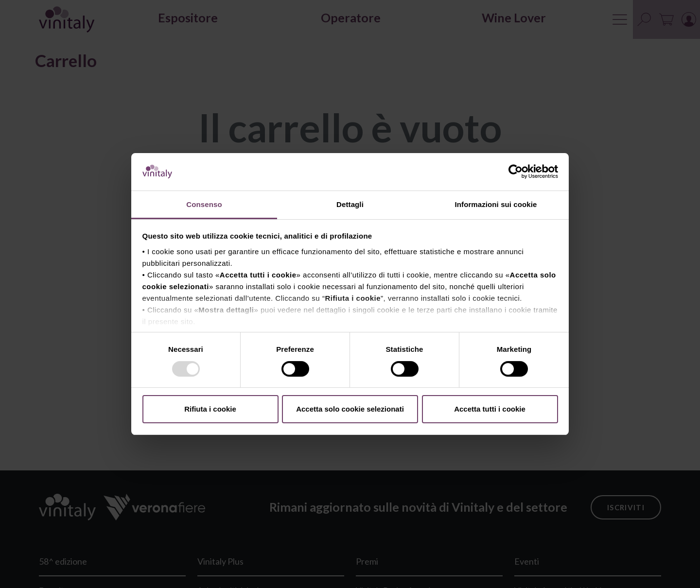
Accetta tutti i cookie (490, 409)
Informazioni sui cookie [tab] (496, 204)
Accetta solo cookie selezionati (350, 409)
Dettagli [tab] (350, 204)
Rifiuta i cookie (210, 409)
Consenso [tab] (204, 204)
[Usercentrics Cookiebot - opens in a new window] (516, 172)
